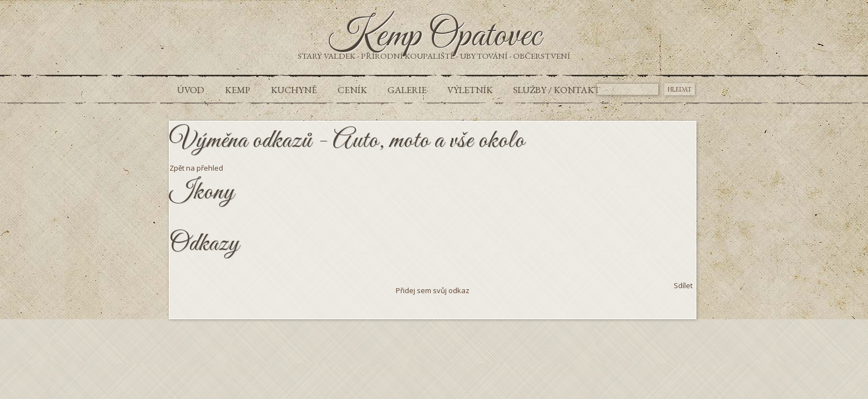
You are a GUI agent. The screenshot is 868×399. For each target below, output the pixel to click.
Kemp (237, 90)
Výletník (470, 90)
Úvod (191, 90)
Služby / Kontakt (557, 90)
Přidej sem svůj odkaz (433, 290)
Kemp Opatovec (434, 37)
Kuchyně (294, 90)
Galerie (407, 90)
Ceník (352, 90)
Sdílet (683, 285)
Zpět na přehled (196, 168)
